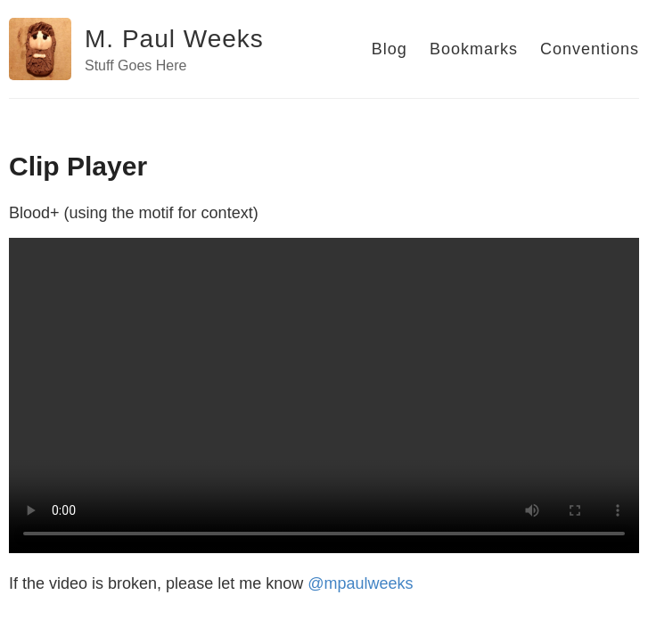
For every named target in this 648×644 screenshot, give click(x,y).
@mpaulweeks (360, 583)
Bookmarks (474, 49)
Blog (390, 49)
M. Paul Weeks (174, 39)
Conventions (590, 49)
